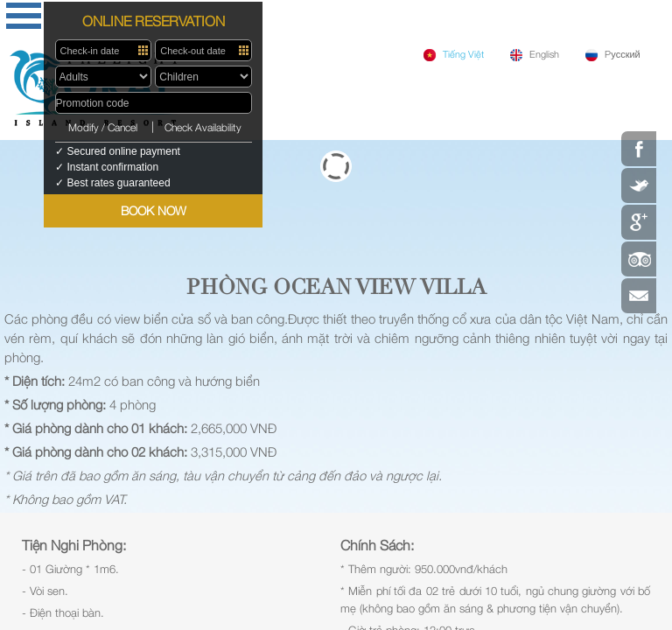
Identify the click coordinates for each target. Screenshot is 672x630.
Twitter (639, 185)
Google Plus (639, 222)
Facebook (639, 149)
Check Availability (203, 127)
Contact (639, 296)
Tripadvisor (639, 259)
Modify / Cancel (103, 127)
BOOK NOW (154, 210)
